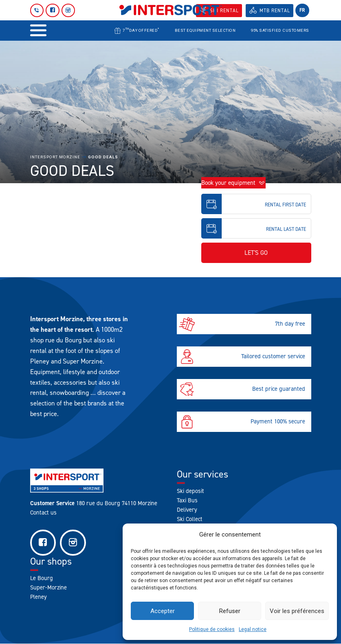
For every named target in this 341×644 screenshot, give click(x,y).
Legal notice (253, 629)
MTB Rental (275, 11)
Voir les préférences (297, 611)
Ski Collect (190, 519)
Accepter (163, 611)
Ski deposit (190, 491)
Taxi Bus (187, 500)
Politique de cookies (212, 629)
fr (302, 10)
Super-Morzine (48, 588)
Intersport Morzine (55, 157)
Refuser (230, 611)
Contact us (43, 513)
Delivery (187, 510)
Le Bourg (42, 578)
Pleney (38, 597)
